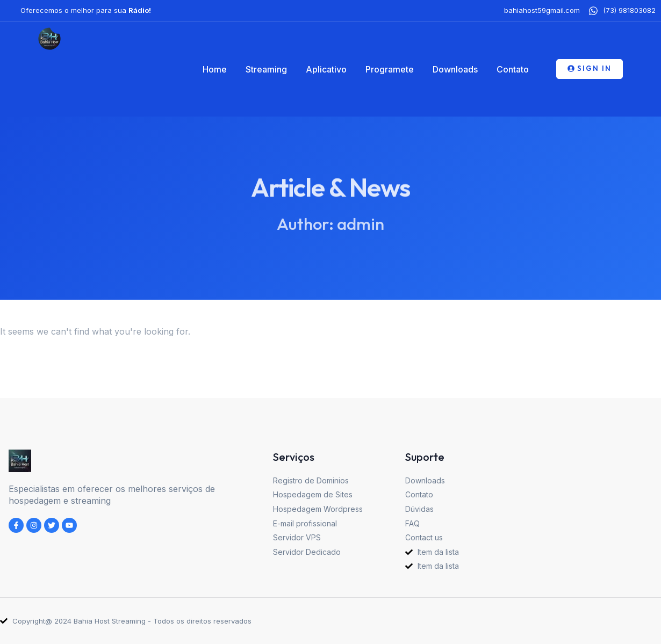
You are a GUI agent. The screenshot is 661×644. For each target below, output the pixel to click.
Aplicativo (326, 69)
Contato (513, 69)
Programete (390, 69)
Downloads (455, 69)
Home (215, 69)
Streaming (266, 69)
